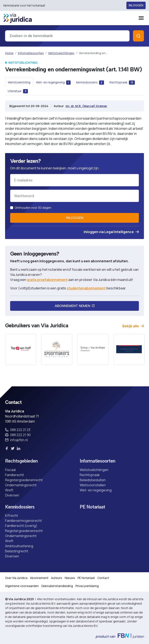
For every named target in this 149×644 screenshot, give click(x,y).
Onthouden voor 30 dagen (33, 208)
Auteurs (57, 578)
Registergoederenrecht (24, 480)
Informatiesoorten (31, 53)
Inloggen (136, 5)
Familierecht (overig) (21, 526)
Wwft (9, 490)
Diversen (12, 495)
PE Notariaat (92, 507)
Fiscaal (10, 470)
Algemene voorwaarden (22, 586)
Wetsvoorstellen (93, 485)
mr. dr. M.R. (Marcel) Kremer (86, 106)
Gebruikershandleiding (57, 586)
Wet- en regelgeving (96, 490)
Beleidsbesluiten (93, 480)
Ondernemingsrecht (21, 485)
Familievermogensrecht (23, 521)
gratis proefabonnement (47, 280)
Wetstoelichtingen (61, 53)
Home (9, 53)
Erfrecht (12, 515)
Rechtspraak (90, 475)
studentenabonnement (86, 288)
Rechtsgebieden (21, 461)
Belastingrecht (17, 551)
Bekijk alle (133, 326)
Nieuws (70, 578)
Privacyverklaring (87, 586)
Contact (103, 578)
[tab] (19, 82)
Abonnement (39, 578)
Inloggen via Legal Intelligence (111, 232)
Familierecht (14, 475)
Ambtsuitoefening (19, 546)
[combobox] (67, 36)
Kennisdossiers (20, 507)
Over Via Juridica (16, 578)
